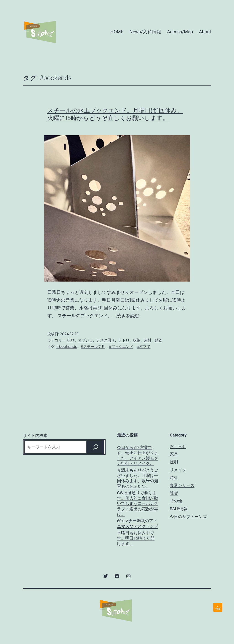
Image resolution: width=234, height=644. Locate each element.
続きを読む (128, 316)
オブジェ (85, 340)
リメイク (178, 470)
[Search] (96, 447)
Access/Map (180, 32)
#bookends (67, 347)
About (205, 32)
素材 (148, 340)
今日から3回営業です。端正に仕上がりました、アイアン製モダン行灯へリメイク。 (138, 455)
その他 (176, 501)
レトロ (124, 340)
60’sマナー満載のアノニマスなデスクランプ (138, 523)
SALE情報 (179, 509)
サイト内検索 (35, 435)
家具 (174, 454)
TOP (218, 609)
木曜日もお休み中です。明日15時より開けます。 (136, 538)
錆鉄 (159, 340)
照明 (174, 462)
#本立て (144, 347)
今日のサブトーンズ (188, 517)
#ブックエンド (121, 347)
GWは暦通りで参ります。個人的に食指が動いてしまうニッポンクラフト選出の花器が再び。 (138, 504)
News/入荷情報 (145, 32)
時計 (174, 478)
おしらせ (178, 446)
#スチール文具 (93, 347)
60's (71, 340)
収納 (137, 340)
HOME (117, 32)
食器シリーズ (182, 485)
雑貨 (174, 493)
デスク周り (106, 340)
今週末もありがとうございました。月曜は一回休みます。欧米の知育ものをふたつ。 (138, 478)
